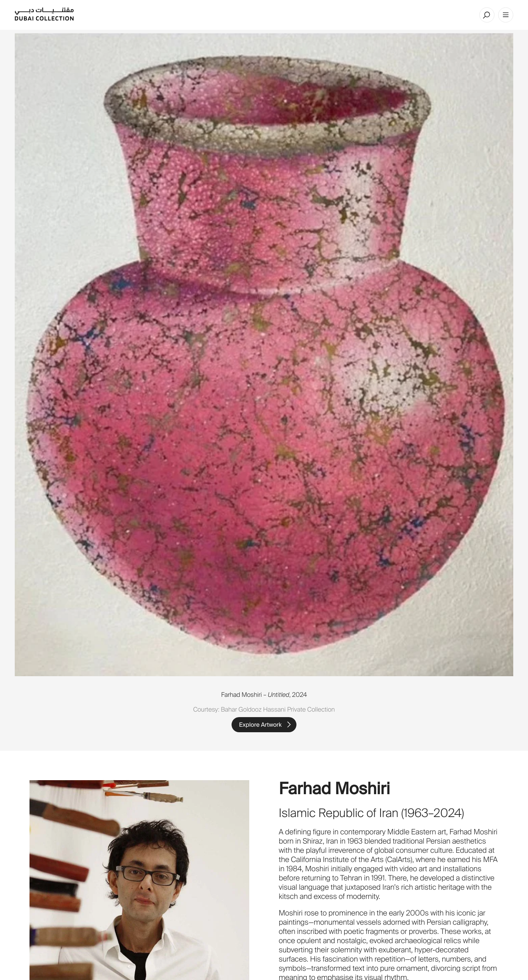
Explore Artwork (260, 725)
